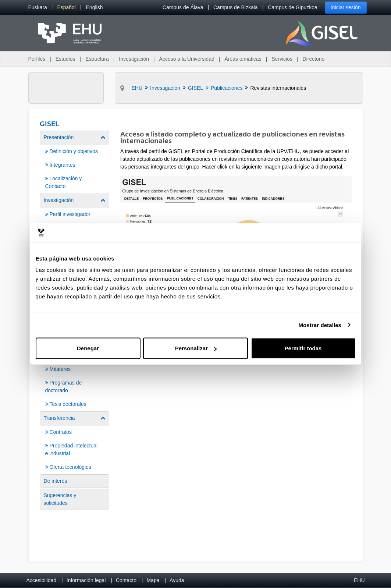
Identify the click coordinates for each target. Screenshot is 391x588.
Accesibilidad (42, 580)
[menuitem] (38, 8)
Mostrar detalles (320, 325)
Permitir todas (303, 348)
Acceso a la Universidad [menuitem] (187, 59)
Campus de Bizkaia (236, 7)
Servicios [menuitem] (282, 59)
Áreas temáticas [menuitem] (243, 59)
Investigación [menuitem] (134, 59)
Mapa (153, 580)
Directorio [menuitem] (314, 59)
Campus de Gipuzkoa (293, 7)
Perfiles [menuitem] (37, 59)
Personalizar (196, 348)
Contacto (126, 580)
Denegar (88, 348)
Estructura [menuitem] (97, 59)
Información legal (86, 580)
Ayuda (177, 580)
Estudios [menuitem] (65, 59)
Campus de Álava (183, 7)
